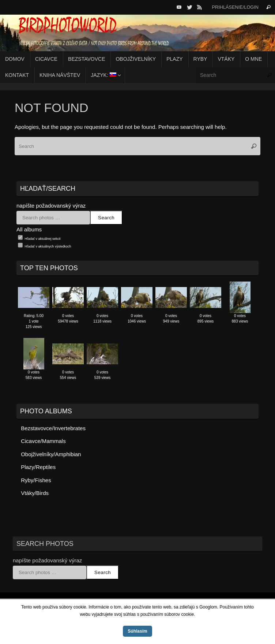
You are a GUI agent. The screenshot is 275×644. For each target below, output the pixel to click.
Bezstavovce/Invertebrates (53, 428)
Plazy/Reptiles (38, 467)
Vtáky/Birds (35, 493)
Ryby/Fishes (36, 480)
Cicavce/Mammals (43, 441)
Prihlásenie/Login (235, 7)
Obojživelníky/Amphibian (51, 454)
